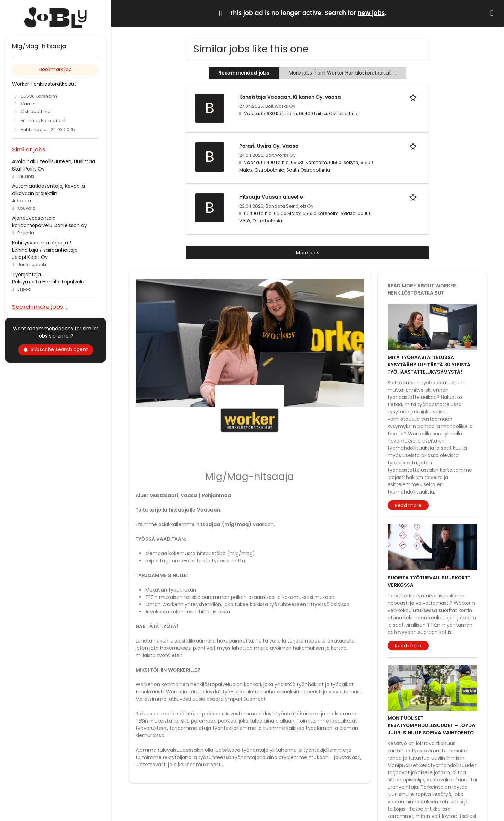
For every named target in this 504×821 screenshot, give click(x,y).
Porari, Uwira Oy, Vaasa (269, 146)
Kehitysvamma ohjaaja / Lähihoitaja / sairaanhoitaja (45, 246)
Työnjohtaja (27, 274)
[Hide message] (493, 13)
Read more (408, 505)
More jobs (308, 253)
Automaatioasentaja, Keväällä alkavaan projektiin (49, 190)
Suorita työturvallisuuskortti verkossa (430, 582)
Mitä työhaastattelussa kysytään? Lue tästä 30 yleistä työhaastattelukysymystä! (429, 365)
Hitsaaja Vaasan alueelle (271, 197)
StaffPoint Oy (28, 169)
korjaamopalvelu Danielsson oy (50, 225)
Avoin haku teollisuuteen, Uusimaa (54, 161)
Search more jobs (38, 307)
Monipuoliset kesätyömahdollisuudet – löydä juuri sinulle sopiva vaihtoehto (431, 726)
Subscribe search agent (56, 349)
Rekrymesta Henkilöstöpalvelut (49, 282)
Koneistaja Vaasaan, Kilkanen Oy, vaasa (290, 97)
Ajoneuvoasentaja (34, 218)
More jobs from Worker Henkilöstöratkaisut (343, 73)
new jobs (371, 13)
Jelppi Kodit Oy (30, 257)
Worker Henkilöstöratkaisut (44, 84)
